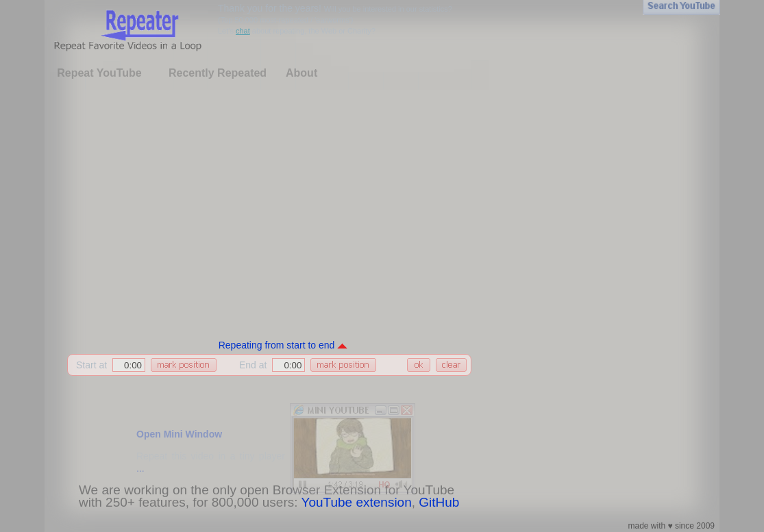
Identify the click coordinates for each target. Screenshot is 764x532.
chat (243, 31)
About (301, 73)
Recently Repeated (218, 73)
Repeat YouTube (99, 73)
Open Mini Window (179, 434)
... (140, 468)
